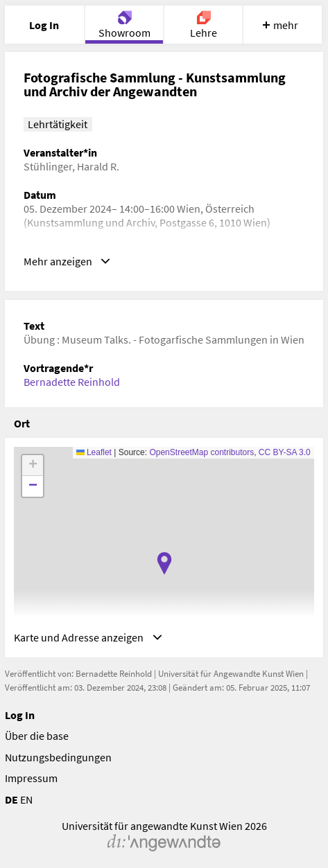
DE (11, 799)
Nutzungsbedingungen (58, 757)
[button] (164, 563)
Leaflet (94, 452)
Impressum (31, 778)
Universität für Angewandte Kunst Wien (231, 674)
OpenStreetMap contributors (201, 452)
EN (26, 799)
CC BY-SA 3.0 (285, 452)
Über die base (37, 736)
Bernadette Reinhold (72, 382)
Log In (20, 715)
